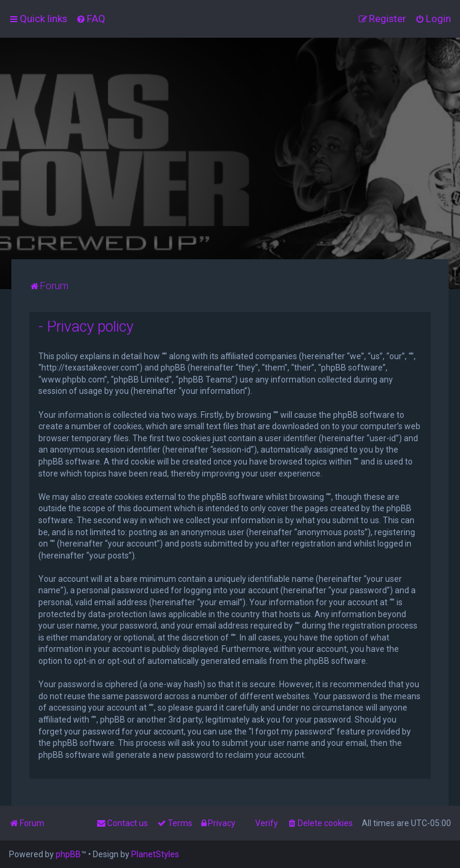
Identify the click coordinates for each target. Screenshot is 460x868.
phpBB (68, 854)
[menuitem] (91, 19)
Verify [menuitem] (267, 823)
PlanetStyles (155, 854)
